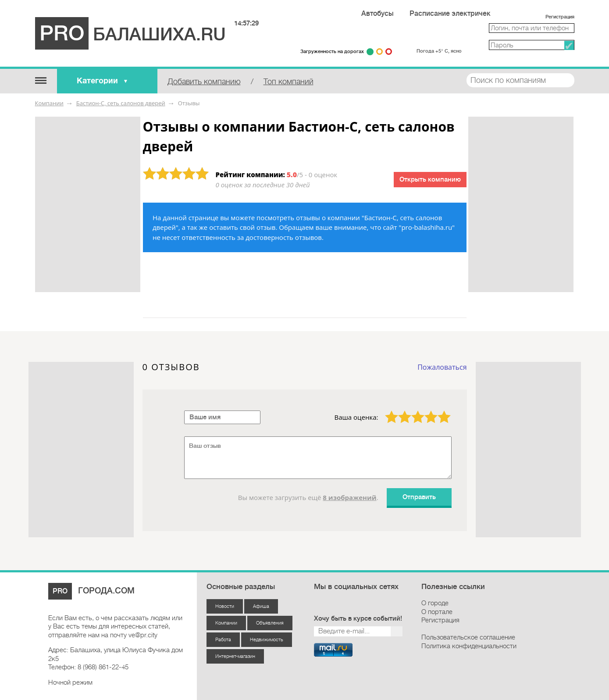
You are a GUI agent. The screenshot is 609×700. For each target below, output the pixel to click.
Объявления (270, 623)
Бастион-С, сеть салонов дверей (121, 103)
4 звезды (426, 411)
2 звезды (399, 411)
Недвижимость (267, 640)
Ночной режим (70, 682)
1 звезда (386, 411)
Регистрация (560, 17)
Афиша (261, 606)
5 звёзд (439, 411)
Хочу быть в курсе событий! (358, 619)
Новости (225, 606)
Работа (223, 640)
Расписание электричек (450, 14)
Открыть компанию (430, 180)
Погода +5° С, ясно (439, 51)
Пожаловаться (442, 367)
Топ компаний (288, 82)
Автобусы (378, 14)
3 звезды (413, 411)
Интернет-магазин (235, 656)
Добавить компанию (204, 82)
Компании (49, 103)
